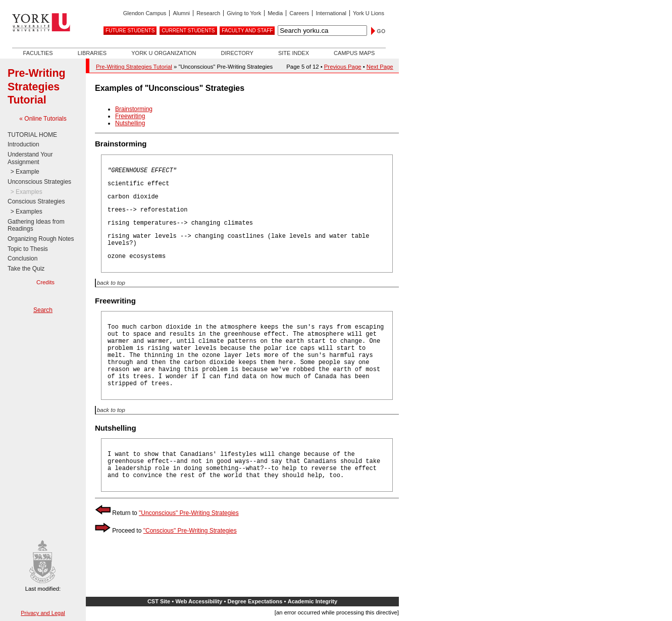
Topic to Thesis (28, 249)
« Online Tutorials (43, 119)
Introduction (23, 144)
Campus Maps (354, 53)
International (331, 13)
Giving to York (244, 13)
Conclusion (22, 258)
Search (43, 310)
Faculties (38, 53)
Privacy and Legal (43, 613)
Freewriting (130, 116)
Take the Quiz (26, 269)
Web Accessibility (199, 601)
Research (208, 13)
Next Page (380, 67)
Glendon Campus (145, 13)
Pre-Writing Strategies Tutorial (37, 87)
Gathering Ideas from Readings (36, 225)
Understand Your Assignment (30, 158)
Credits (45, 282)
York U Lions (369, 13)
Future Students (130, 31)
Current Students (188, 31)
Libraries (92, 53)
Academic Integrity (313, 601)
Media (275, 13)
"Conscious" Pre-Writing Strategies (190, 531)
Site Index (294, 53)
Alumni (181, 13)
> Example (23, 172)
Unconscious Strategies (39, 182)
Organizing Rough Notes (41, 239)
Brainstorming (134, 109)
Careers (299, 13)
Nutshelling (130, 123)
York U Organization (164, 53)
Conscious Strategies (36, 201)
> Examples (25, 192)
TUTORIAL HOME (32, 135)
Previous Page (343, 67)
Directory (237, 53)
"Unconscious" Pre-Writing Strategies (189, 513)
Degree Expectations (255, 601)
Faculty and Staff (247, 31)
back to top (111, 283)
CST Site (159, 601)
